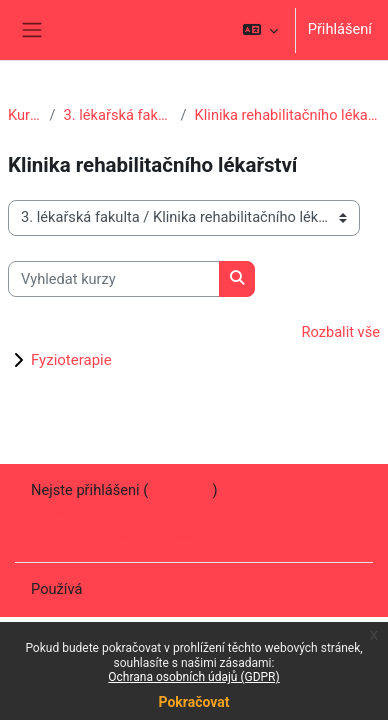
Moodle (110, 589)
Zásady (54, 512)
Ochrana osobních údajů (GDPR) (193, 677)
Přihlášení (340, 29)
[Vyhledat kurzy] (114, 279)
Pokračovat (193, 702)
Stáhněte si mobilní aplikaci (120, 534)
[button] (259, 30)
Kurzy (25, 115)
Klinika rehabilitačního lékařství (287, 115)
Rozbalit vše (340, 332)
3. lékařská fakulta (118, 115)
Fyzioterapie (71, 360)
